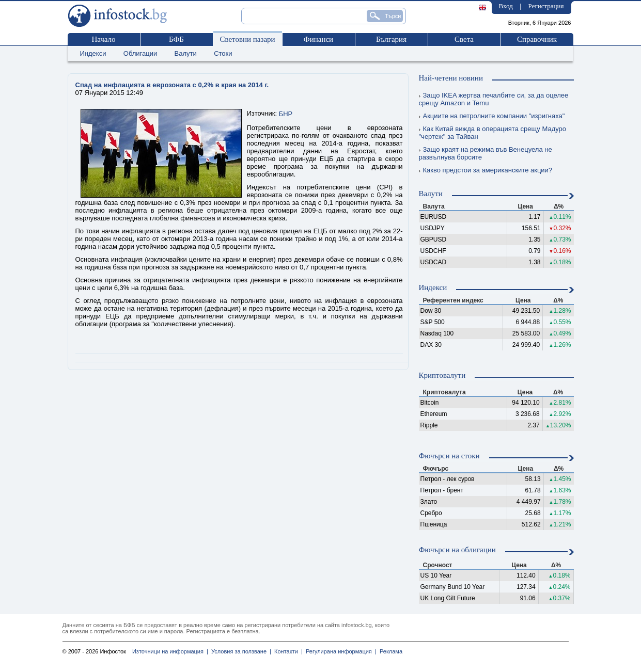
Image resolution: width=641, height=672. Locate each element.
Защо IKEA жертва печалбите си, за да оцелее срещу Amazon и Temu (494, 99)
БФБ (176, 39)
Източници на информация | (170, 651)
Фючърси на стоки (449, 456)
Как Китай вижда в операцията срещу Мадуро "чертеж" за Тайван (493, 133)
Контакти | (287, 651)
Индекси (93, 53)
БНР (286, 114)
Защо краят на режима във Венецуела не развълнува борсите (486, 153)
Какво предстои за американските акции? (486, 170)
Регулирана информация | (340, 651)
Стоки (223, 53)
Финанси (318, 39)
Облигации (140, 53)
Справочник (537, 39)
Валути (186, 53)
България (391, 39)
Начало (103, 39)
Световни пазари (247, 39)
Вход (506, 6)
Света (464, 39)
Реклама (389, 651)
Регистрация (546, 6)
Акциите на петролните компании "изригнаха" (492, 116)
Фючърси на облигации (457, 550)
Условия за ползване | (240, 651)
